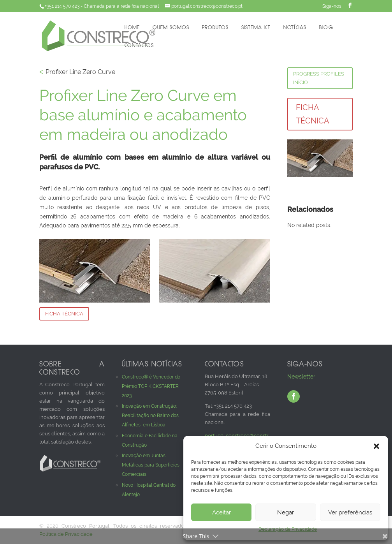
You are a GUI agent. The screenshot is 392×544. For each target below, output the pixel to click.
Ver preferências (350, 512)
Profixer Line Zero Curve (80, 72)
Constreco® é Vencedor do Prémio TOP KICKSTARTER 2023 (151, 386)
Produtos (215, 28)
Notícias (295, 28)
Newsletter (301, 377)
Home (132, 28)
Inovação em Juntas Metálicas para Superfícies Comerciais (151, 465)
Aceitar (221, 512)
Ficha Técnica (64, 314)
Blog (326, 28)
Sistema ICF (256, 28)
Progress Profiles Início (319, 78)
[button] (376, 446)
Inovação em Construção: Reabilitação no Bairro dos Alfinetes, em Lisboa (150, 415)
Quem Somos (171, 28)
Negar (286, 512)
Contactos (139, 46)
